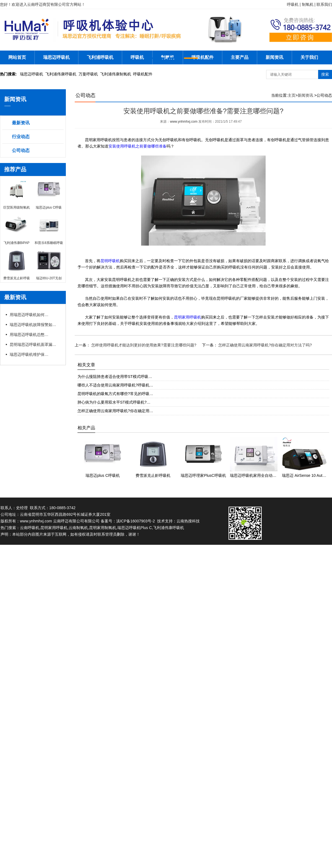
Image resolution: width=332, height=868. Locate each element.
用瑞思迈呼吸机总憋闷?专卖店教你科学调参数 (29, 335)
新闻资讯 (274, 57)
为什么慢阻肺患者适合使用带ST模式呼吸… (115, 377)
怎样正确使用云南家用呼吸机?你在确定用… (115, 411)
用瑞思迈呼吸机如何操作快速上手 (29, 315)
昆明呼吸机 (110, 261)
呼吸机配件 (203, 57)
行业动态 (21, 137)
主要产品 (240, 57)
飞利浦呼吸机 (100, 57)
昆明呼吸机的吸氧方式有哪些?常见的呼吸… (115, 394)
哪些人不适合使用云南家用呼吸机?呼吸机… (115, 385)
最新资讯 (21, 123)
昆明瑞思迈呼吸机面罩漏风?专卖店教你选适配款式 (35, 344)
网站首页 (17, 57)
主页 (292, 95)
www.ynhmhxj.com (184, 122)
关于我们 (309, 57)
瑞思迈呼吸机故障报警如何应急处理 (35, 325)
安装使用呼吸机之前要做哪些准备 (138, 146)
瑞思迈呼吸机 (56, 57)
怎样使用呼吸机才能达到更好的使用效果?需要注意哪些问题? (143, 345)
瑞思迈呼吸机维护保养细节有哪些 (29, 354)
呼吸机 (137, 57)
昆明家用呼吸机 (188, 317)
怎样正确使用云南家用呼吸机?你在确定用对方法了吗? (265, 345)
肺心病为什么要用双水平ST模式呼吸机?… (114, 402)
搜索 (325, 74)
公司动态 (21, 150)
